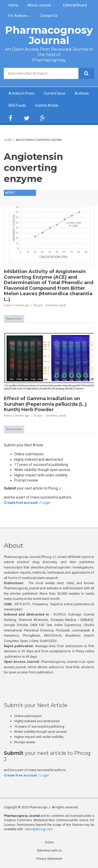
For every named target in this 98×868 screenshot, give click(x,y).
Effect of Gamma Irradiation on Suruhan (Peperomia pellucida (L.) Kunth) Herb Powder (45, 404)
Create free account (21, 503)
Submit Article (47, 105)
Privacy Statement (49, 859)
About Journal (39, 5)
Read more (14, 319)
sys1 (40, 305)
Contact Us (49, 16)
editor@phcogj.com (39, 829)
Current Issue (55, 93)
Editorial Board (75, 5)
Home (13, 5)
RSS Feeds (17, 105)
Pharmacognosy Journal (49, 35)
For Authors (18, 16)
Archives (82, 93)
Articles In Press (21, 93)
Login (46, 503)
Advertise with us (49, 851)
